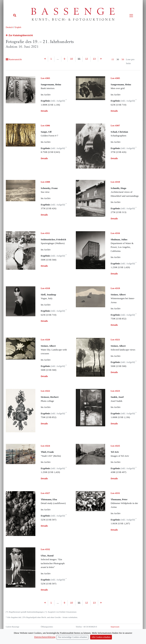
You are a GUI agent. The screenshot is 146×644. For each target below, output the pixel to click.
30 (118, 59)
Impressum (115, 627)
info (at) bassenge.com (91, 633)
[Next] (101, 59)
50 (123, 59)
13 (94, 59)
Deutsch (9, 27)
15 (113, 59)
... (58, 59)
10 (72, 59)
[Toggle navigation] (131, 16)
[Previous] (45, 59)
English (18, 27)
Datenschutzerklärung (119, 630)
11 (79, 59)
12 (87, 59)
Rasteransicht (14, 59)
